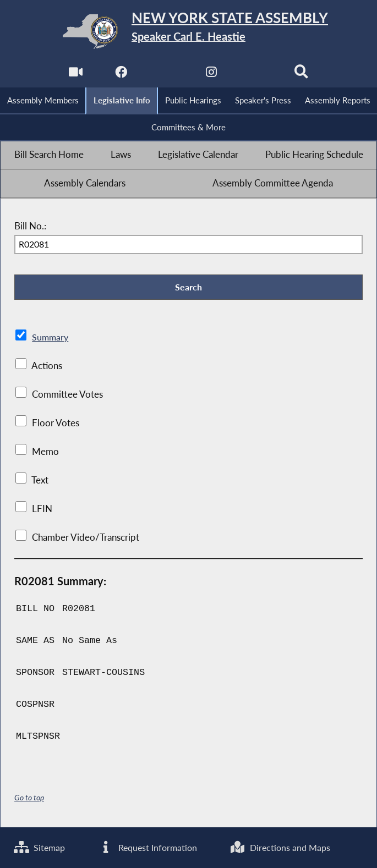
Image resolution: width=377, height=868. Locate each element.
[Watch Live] (75, 75)
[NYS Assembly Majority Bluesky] (257, 75)
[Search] (302, 75)
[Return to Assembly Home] (188, 31)
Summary (51, 339)
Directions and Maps (282, 847)
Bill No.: (30, 227)
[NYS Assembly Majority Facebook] (120, 75)
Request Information (149, 847)
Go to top (29, 799)
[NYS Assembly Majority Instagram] (211, 75)
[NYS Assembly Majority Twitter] (166, 75)
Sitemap (40, 847)
